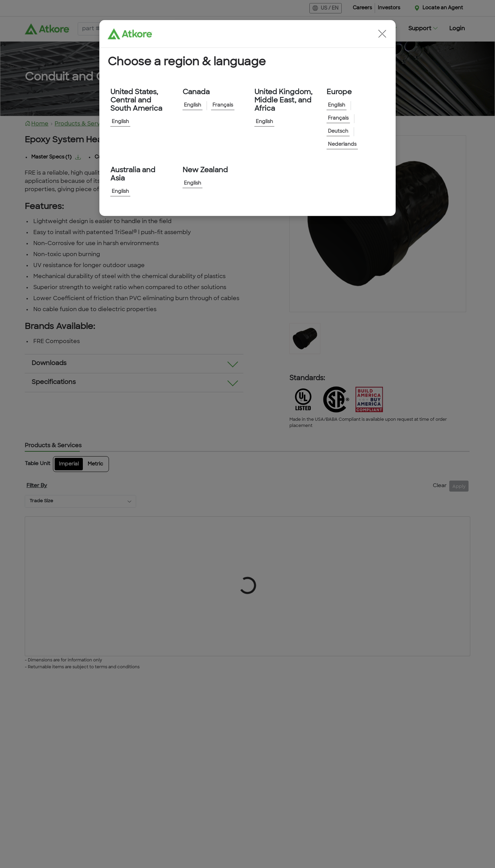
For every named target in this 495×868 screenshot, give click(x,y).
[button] (382, 34)
